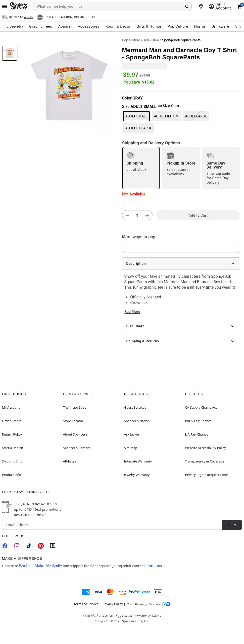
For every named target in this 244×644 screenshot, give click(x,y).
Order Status (12, 421)
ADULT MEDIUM (166, 116)
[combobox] (112, 6)
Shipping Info (12, 461)
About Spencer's (75, 434)
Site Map (131, 448)
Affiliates (70, 461)
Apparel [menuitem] (65, 26)
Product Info (11, 475)
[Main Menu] (4, 6)
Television (151, 40)
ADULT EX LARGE (139, 128)
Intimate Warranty (138, 461)
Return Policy (12, 434)
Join (232, 525)
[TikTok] (29, 546)
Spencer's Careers (76, 448)
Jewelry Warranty (137, 475)
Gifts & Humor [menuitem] (149, 26)
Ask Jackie (132, 434)
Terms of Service (86, 604)
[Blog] (53, 546)
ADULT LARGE (196, 116)
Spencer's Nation (137, 421)
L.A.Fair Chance (197, 434)
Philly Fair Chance (198, 421)
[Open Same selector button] (18, 17)
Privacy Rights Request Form (207, 475)
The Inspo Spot (74, 407)
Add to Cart (198, 215)
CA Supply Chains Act (201, 407)
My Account (11, 407)
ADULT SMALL (136, 116)
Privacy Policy (113, 604)
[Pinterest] (41, 546)
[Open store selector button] (67, 17)
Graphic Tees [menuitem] (41, 26)
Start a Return (13, 448)
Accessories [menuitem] (88, 26)
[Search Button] (187, 6)
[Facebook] (5, 546)
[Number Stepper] (137, 215)
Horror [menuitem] (200, 26)
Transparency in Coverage (205, 461)
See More (132, 312)
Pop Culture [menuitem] (178, 26)
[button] (70, 86)
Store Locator (73, 421)
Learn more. (155, 566)
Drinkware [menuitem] (220, 26)
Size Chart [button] (169, 106)
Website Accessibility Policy (205, 448)
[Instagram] (17, 546)
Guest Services (135, 407)
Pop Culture (131, 40)
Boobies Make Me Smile (41, 566)
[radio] (141, 168)
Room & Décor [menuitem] (118, 26)
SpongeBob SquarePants (181, 40)
